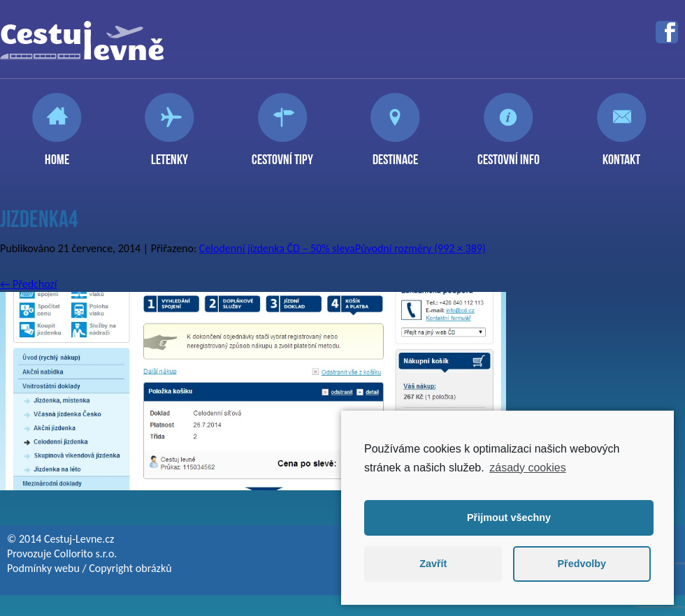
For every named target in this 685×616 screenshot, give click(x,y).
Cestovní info (509, 154)
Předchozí (29, 284)
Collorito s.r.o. (85, 553)
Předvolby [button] (582, 564)
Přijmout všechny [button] (509, 518)
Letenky (170, 154)
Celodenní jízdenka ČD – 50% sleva (277, 248)
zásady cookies (527, 468)
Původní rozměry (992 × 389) (420, 248)
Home (57, 154)
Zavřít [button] (433, 564)
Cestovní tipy (282, 154)
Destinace (395, 154)
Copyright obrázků (130, 568)
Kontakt (621, 154)
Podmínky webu (43, 568)
